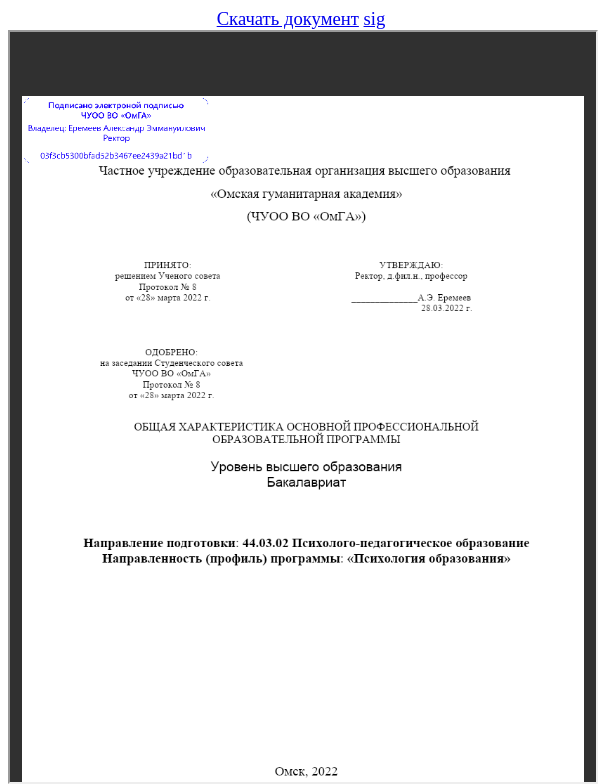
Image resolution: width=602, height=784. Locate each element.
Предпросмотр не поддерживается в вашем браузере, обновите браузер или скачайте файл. (303, 407)
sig (375, 18)
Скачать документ (288, 18)
